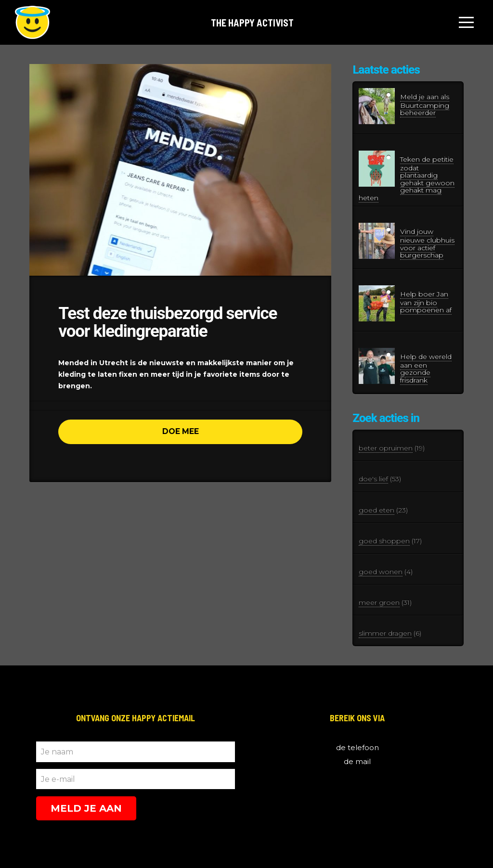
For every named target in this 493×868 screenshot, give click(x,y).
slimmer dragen (385, 633)
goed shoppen (384, 541)
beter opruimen (386, 448)
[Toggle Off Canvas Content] (467, 23)
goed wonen (381, 572)
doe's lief (373, 479)
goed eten (376, 510)
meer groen (379, 602)
